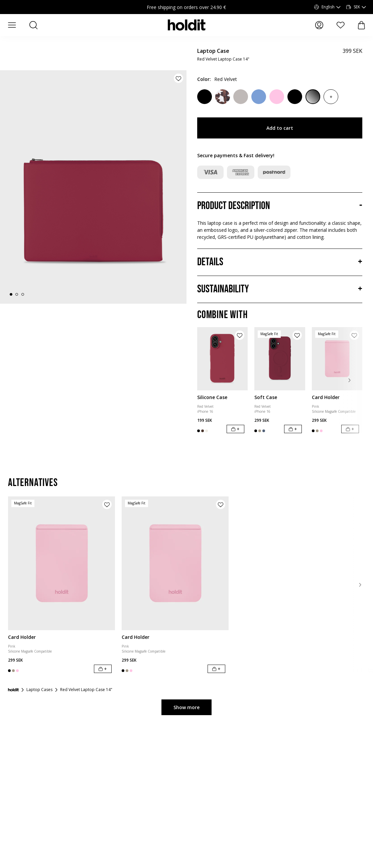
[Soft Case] (280, 359)
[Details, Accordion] (280, 262)
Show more (186, 727)
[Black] (295, 97)
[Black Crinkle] (205, 97)
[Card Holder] (337, 359)
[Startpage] (13, 709)
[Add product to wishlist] (178, 78)
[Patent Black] (313, 97)
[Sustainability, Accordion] (280, 289)
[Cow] (223, 97)
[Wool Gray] (241, 97)
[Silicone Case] (222, 359)
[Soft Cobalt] (259, 97)
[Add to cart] (235, 429)
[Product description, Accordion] (280, 206)
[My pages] (319, 25)
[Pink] (277, 97)
